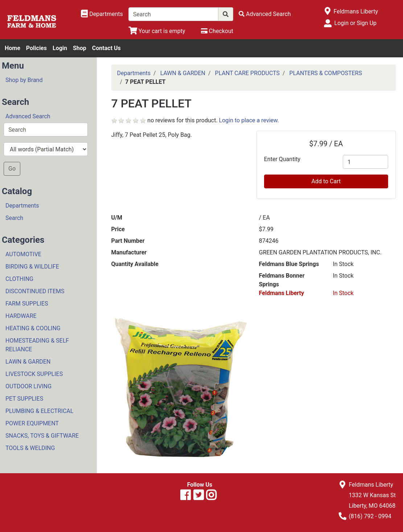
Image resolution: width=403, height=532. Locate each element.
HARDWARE (21, 316)
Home (13, 48)
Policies (36, 48)
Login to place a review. (249, 120)
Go (12, 169)
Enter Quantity (282, 159)
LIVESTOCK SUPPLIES (34, 374)
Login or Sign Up (355, 23)
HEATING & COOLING (33, 328)
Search (14, 218)
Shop (80, 48)
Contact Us (106, 48)
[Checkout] (217, 31)
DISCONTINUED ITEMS (35, 291)
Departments (22, 206)
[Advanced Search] (265, 14)
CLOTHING (19, 279)
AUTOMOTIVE (23, 254)
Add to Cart (326, 181)
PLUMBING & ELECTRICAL (39, 411)
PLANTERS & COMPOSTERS (326, 73)
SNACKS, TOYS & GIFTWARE (42, 436)
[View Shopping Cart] (157, 31)
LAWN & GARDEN (28, 362)
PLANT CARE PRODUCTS (247, 73)
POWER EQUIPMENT (32, 423)
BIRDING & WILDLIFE (32, 267)
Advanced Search (28, 116)
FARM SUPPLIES (27, 304)
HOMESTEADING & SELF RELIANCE (37, 345)
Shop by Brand (24, 80)
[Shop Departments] (102, 14)
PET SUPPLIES (24, 399)
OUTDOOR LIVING (28, 386)
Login (60, 48)
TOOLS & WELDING (30, 448)
